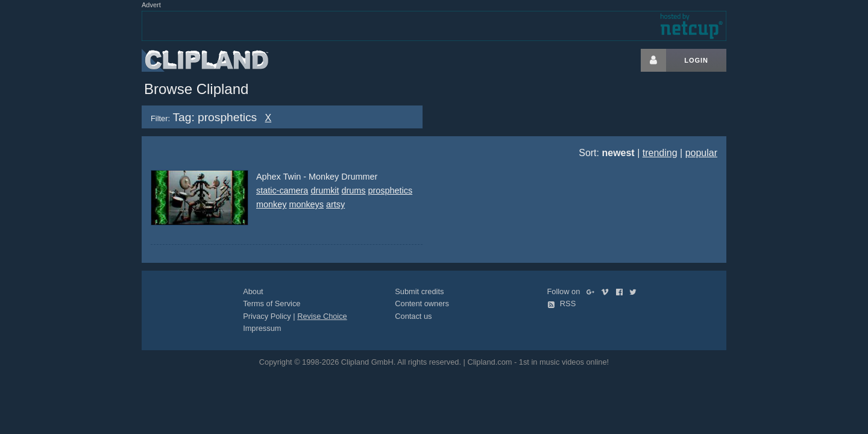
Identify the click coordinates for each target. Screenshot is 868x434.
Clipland (205, 60)
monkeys (306, 204)
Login (696, 60)
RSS (562, 303)
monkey (271, 204)
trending (660, 153)
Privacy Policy (267, 316)
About (253, 291)
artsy (335, 204)
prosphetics (391, 190)
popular (701, 153)
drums (354, 190)
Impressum (262, 328)
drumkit (325, 190)
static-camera (282, 190)
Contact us (413, 316)
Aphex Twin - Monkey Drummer (317, 177)
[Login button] (653, 60)
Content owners (422, 303)
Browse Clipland (196, 89)
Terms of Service (272, 303)
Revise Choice (322, 316)
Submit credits (419, 291)
